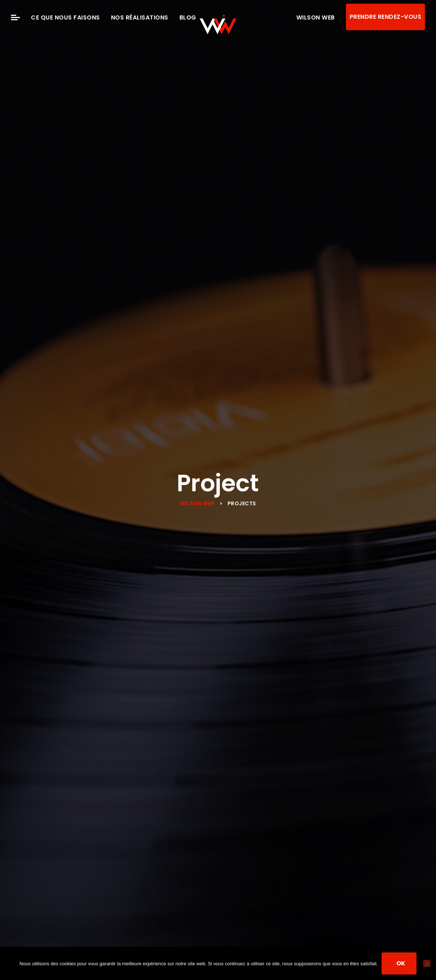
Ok (401, 963)
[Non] (427, 963)
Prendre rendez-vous (386, 17)
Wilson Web (316, 17)
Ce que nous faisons (65, 17)
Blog (188, 17)
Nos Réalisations (140, 17)
